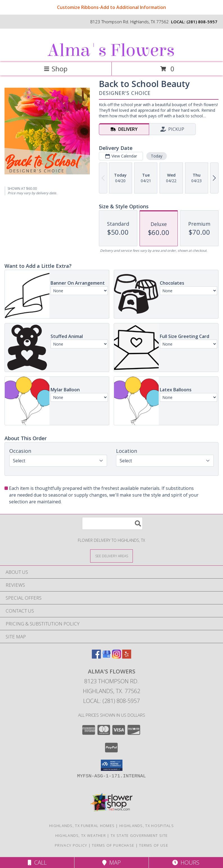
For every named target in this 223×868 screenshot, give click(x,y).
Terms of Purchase (113, 845)
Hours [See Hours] (186, 863)
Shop (56, 69)
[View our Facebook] (96, 657)
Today (157, 156)
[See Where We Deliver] (112, 556)
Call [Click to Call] (37, 863)
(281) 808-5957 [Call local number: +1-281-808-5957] (202, 22)
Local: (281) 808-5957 (112, 701)
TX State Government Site (139, 835)
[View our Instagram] (117, 657)
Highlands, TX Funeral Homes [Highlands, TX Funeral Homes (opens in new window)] (82, 826)
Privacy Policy (71, 845)
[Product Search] (112, 523)
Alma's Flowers (111, 50)
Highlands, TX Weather (81, 835)
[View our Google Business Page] (106, 657)
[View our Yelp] (127, 657)
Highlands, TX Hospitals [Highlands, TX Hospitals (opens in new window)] (147, 826)
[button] (112, 765)
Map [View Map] (112, 863)
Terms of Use (154, 845)
